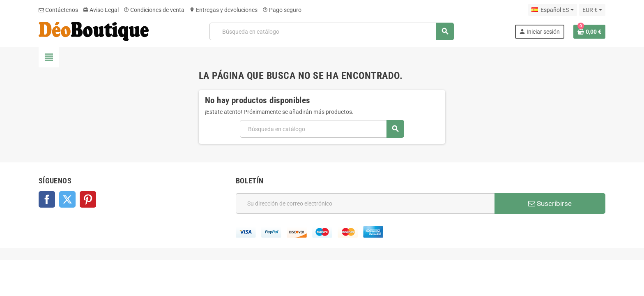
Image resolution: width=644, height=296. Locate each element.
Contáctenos (58, 10)
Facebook (47, 199)
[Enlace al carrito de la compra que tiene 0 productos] (589, 32)
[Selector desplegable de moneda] (592, 10)
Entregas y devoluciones (223, 10)
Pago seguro (282, 10)
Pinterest (88, 199)
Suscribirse (550, 203)
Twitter (67, 199)
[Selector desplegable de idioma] (552, 10)
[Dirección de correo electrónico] (365, 203)
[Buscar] (331, 31)
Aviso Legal (101, 10)
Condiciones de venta (154, 10)
